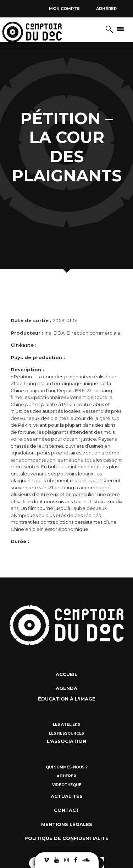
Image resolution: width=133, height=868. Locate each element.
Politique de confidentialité (66, 838)
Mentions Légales (67, 824)
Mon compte (64, 9)
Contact (67, 810)
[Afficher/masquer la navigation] (120, 28)
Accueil (66, 674)
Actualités (67, 796)
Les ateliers (66, 725)
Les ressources (66, 733)
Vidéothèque (67, 785)
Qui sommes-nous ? (67, 767)
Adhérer (106, 9)
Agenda (66, 688)
